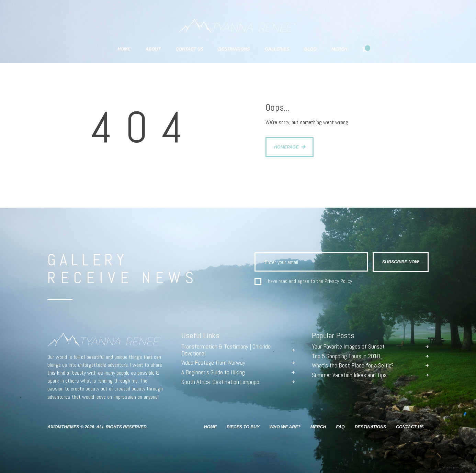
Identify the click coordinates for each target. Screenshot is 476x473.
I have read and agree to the (309, 281)
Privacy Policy (338, 281)
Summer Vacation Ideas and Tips (349, 375)
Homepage (286, 147)
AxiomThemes (63, 427)
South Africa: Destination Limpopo (220, 382)
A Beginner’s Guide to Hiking (213, 373)
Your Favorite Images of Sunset (348, 347)
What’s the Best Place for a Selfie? (353, 366)
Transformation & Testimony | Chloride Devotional (226, 350)
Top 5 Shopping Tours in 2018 (346, 356)
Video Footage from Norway (213, 363)
